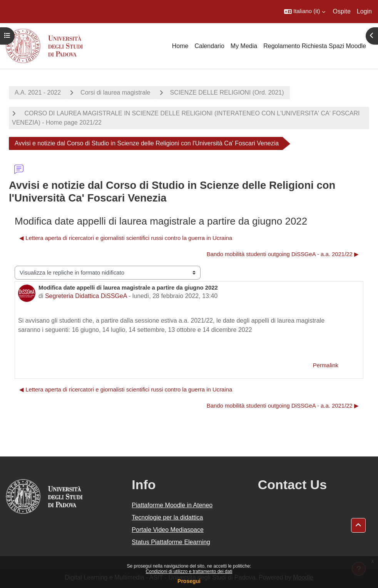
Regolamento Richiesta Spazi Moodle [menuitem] (315, 46)
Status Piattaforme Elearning (171, 542)
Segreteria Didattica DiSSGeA (86, 296)
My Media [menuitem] (244, 46)
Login (364, 11)
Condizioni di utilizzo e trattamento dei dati (189, 571)
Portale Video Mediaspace (168, 530)
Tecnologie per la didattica (167, 517)
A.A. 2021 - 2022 (38, 92)
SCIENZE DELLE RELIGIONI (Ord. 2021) (227, 92)
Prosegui (189, 581)
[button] (305, 12)
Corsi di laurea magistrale (115, 92)
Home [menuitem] (180, 46)
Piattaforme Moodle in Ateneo (172, 505)
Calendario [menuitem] (209, 46)
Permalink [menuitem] (326, 365)
